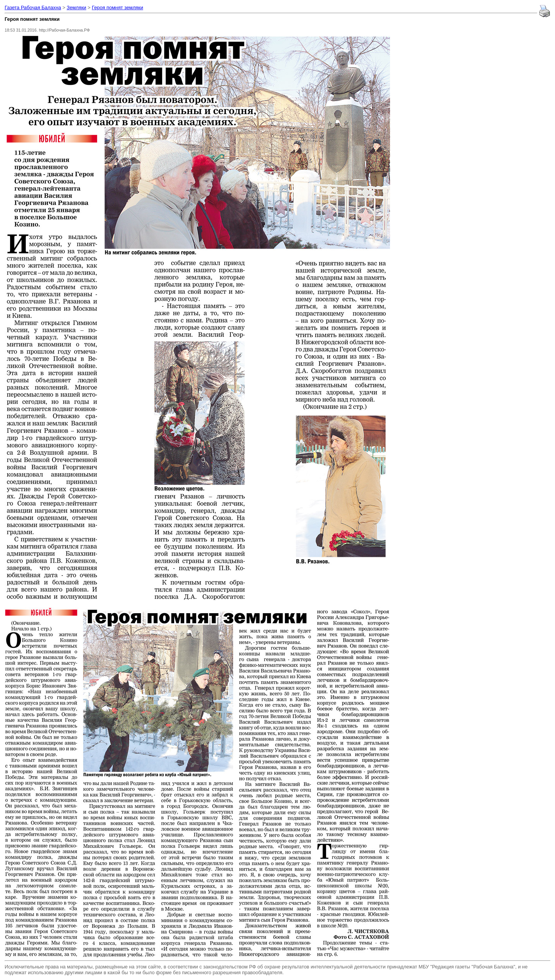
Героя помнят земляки (117, 8)
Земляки (77, 8)
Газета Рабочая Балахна (33, 8)
